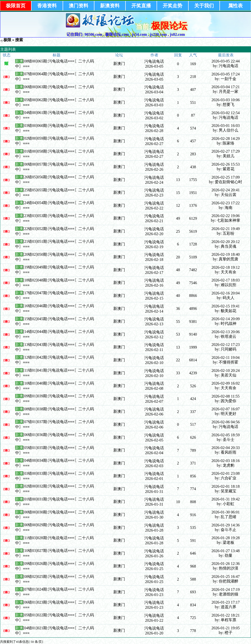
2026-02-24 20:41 (226, 190)
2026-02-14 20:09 (226, 319)
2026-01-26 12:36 (226, 564)
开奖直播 (141, 6)
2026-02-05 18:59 (226, 435)
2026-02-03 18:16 (226, 461)
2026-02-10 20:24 (226, 371)
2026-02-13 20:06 (226, 332)
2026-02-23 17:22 (226, 203)
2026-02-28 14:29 (226, 139)
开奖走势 (172, 6)
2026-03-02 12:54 (226, 113)
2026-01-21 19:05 (226, 628)
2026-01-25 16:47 (226, 577)
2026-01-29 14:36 (226, 525)
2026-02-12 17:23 (226, 345)
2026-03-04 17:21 (226, 87)
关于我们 (204, 6)
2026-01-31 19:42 (226, 499)
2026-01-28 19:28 (226, 538)
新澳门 (119, 64)
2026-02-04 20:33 (226, 448)
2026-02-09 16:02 (226, 383)
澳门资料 (79, 6)
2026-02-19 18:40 (226, 254)
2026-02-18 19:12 (226, 267)
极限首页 (16, 6)
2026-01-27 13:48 (226, 551)
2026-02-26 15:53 (226, 164)
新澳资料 (110, 6)
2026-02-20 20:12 (226, 242)
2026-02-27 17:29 (226, 151)
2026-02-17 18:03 (226, 280)
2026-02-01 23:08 (226, 473)
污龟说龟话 (154, 61)
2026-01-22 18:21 (226, 615)
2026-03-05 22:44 (226, 61)
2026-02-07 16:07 (226, 409)
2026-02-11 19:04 (226, 358)
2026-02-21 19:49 (226, 229)
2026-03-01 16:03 (226, 126)
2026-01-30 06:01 (226, 512)
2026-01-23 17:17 (226, 602)
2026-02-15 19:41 (226, 306)
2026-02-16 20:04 (226, 293)
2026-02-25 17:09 (226, 177)
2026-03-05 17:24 (226, 74)
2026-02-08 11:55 (226, 396)
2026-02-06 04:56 (226, 422)
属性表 (235, 6)
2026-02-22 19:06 (226, 216)
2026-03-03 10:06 (226, 100)
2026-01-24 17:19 (226, 589)
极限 (7, 40)
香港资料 (47, 6)
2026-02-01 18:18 (226, 486)
